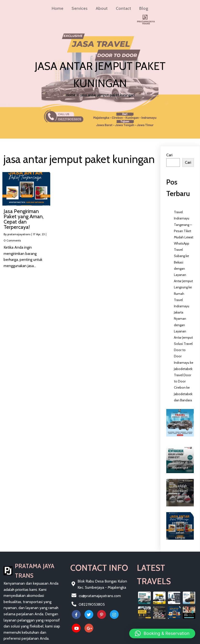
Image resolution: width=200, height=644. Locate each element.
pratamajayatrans (19, 234)
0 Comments (12, 240)
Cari (169, 155)
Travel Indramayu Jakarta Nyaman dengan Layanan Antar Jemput (183, 319)
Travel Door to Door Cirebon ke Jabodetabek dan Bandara (183, 388)
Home (71, 95)
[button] (162, 633)
